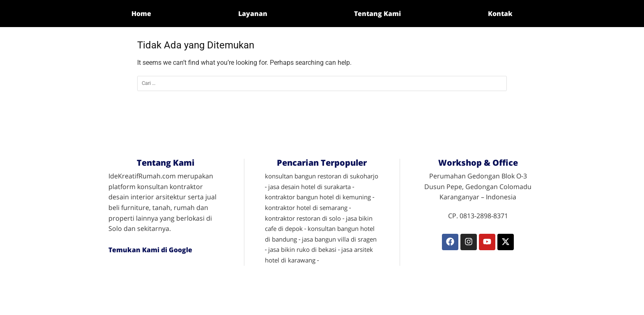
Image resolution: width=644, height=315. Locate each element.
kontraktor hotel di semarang (306, 208)
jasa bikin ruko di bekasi (302, 249)
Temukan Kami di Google (150, 250)
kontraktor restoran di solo (303, 218)
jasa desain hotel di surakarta (309, 187)
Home (141, 14)
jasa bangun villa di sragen (339, 239)
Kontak (500, 14)
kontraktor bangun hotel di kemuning (318, 197)
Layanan (253, 14)
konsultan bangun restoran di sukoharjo (322, 176)
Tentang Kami (377, 14)
